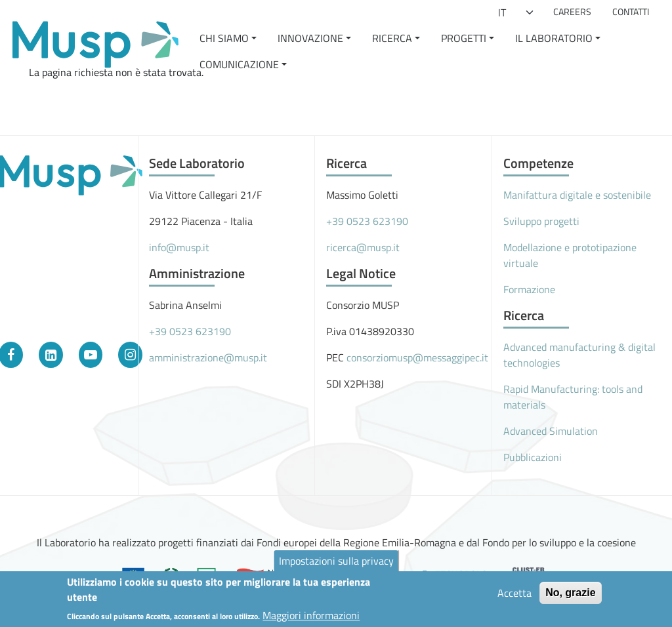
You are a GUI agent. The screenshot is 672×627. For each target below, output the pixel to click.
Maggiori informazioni (311, 618)
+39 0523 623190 (190, 331)
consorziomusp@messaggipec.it (417, 357)
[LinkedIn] (51, 355)
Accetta (514, 596)
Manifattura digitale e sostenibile (577, 195)
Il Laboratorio (554, 38)
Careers (572, 12)
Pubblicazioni (533, 457)
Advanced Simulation (551, 431)
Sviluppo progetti (541, 221)
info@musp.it (179, 247)
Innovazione (310, 38)
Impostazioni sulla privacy (336, 564)
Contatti (631, 12)
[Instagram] (130, 355)
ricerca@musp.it (363, 247)
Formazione (529, 289)
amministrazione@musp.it (208, 357)
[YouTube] (91, 355)
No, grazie (570, 596)
